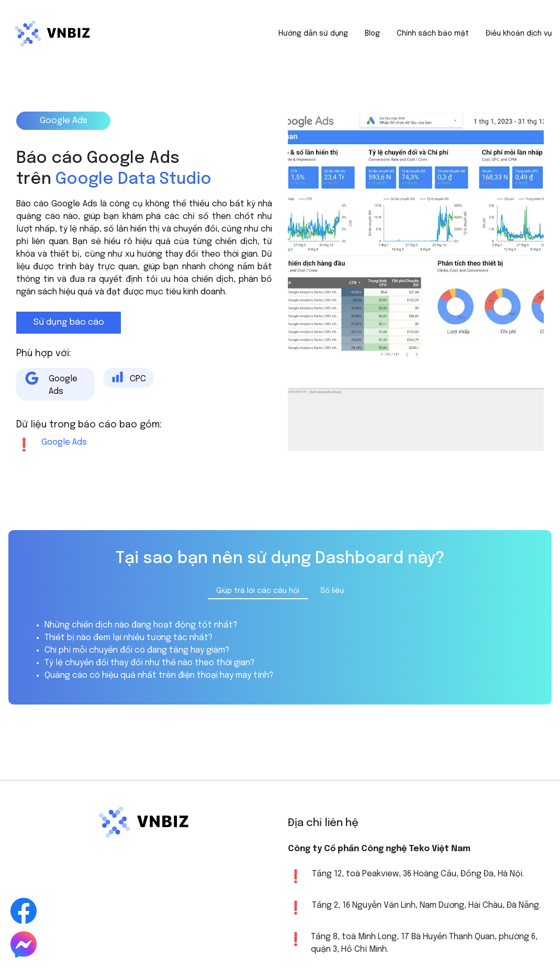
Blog (372, 34)
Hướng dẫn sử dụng (313, 34)
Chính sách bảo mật (433, 34)
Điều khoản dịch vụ (519, 34)
